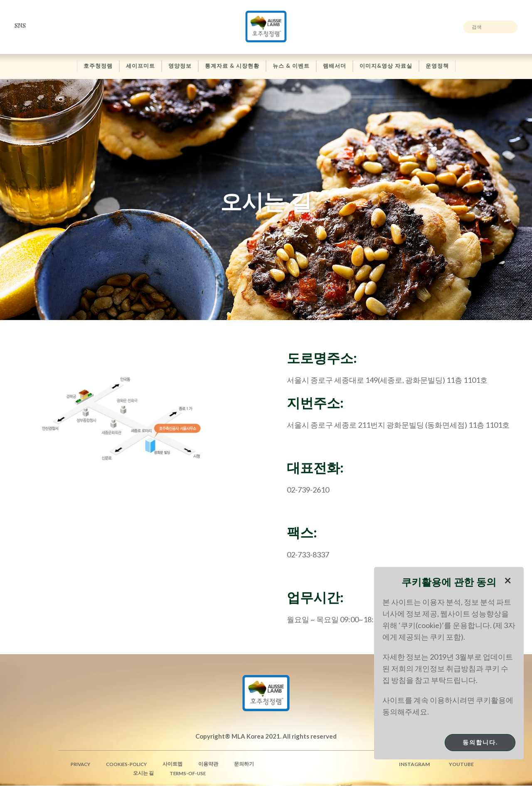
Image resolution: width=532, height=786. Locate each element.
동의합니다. (480, 742)
